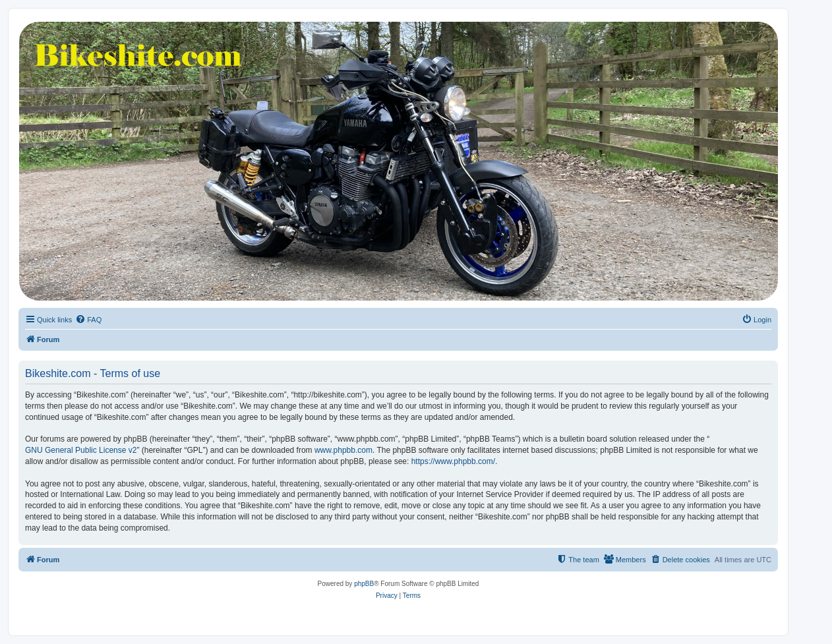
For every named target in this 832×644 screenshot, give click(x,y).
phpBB (364, 584)
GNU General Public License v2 (81, 450)
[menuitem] (88, 320)
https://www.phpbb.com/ (453, 461)
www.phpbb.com (343, 450)
